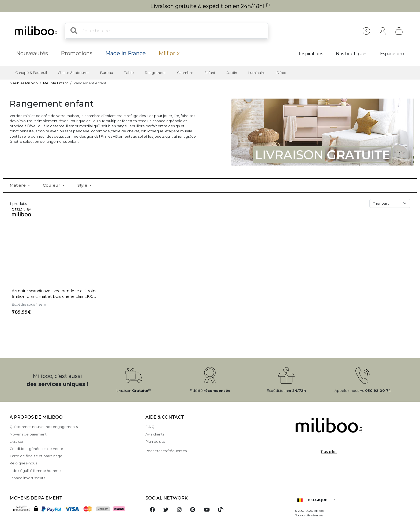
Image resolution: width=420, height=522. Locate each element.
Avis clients (155, 434)
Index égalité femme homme (35, 471)
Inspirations (311, 54)
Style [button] (83, 185)
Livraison (17, 442)
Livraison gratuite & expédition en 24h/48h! (210, 6)
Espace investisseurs (27, 478)
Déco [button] (281, 73)
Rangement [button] (155, 73)
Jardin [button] (232, 73)
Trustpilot (329, 452)
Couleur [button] (52, 185)
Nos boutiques (352, 54)
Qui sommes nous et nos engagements (44, 427)
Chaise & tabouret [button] (73, 73)
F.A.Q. (150, 427)
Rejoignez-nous (23, 463)
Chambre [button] (185, 73)
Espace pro (392, 54)
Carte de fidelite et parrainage (36, 456)
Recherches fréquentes (166, 451)
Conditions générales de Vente (36, 449)
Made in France (125, 53)
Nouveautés (32, 53)
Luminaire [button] (257, 73)
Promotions (77, 53)
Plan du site (155, 442)
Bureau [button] (107, 73)
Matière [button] (18, 185)
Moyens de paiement (28, 434)
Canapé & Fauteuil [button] (31, 73)
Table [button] (129, 73)
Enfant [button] (210, 73)
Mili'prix (169, 53)
